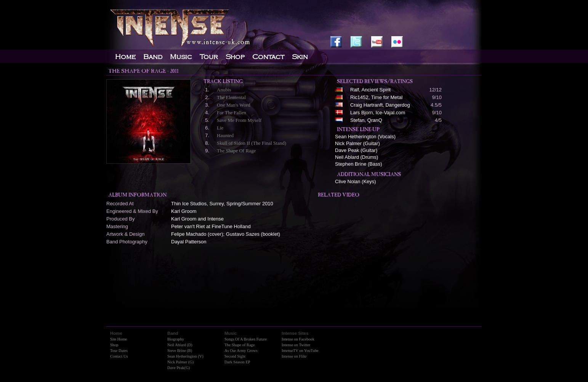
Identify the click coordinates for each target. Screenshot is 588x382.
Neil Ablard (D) (180, 345)
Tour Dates (119, 351)
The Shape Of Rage (236, 151)
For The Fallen (232, 113)
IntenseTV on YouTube (300, 351)
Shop (114, 345)
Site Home (119, 339)
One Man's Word (234, 105)
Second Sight (235, 356)
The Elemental (231, 97)
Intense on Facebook (298, 339)
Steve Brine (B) (180, 351)
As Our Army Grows (241, 351)
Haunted (225, 135)
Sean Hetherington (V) (185, 356)
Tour (209, 57)
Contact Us (119, 356)
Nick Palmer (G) (180, 362)
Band (153, 57)
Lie (220, 128)
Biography (176, 339)
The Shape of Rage (240, 345)
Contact (268, 57)
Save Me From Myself (239, 120)
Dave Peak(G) (179, 368)
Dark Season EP (237, 362)
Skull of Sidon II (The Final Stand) (252, 143)
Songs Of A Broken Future (246, 339)
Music (181, 57)
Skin (300, 57)
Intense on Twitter (296, 345)
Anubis (224, 90)
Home (125, 57)
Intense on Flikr (294, 356)
